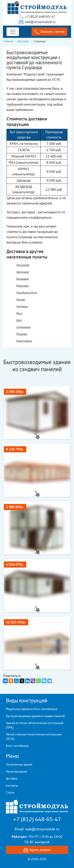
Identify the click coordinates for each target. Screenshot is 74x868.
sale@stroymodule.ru (40, 22)
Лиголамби (23, 265)
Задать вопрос (37, 850)
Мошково (22, 334)
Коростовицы (24, 341)
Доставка (12, 779)
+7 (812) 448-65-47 (40, 17)
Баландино (23, 279)
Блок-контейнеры (17, 746)
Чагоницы (22, 306)
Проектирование (16, 772)
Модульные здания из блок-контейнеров (32, 709)
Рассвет (21, 300)
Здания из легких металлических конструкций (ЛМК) (35, 725)
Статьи (10, 793)
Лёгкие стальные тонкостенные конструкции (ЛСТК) (34, 737)
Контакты (12, 786)
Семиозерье (23, 327)
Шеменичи (23, 272)
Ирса (19, 313)
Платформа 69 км (27, 293)
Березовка (22, 286)
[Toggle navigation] (13, 32)
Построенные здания (19, 765)
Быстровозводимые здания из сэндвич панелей (35, 716)
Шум (19, 320)
